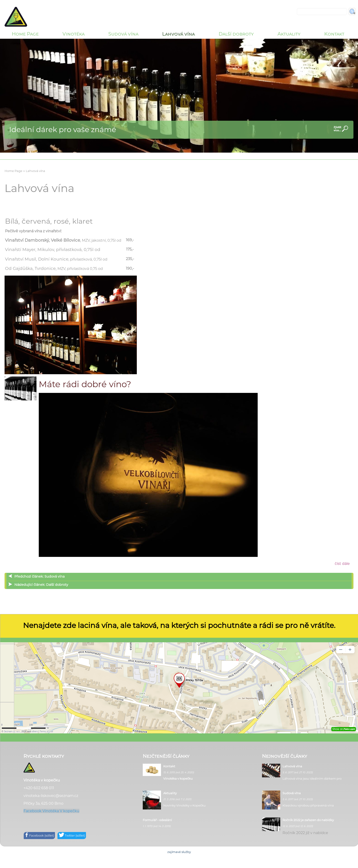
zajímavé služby (179, 852)
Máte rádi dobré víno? (85, 384)
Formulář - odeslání (157, 820)
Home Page (25, 34)
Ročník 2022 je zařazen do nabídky (308, 820)
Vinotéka (74, 34)
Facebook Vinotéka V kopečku (51, 811)
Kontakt (334, 34)
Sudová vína (123, 34)
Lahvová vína (178, 34)
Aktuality (289, 34)
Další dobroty (236, 34)
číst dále (342, 564)
